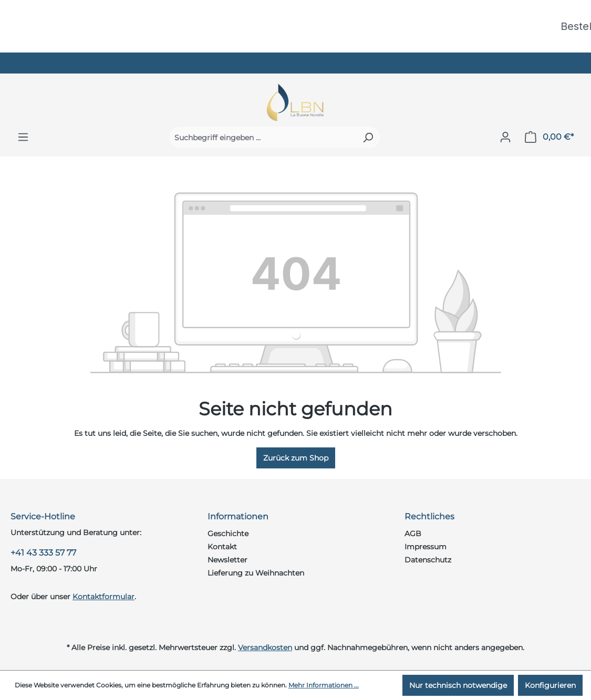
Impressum (426, 547)
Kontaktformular (103, 597)
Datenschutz (428, 560)
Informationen (238, 516)
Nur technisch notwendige (458, 685)
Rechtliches (429, 516)
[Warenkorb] (549, 137)
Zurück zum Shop (296, 458)
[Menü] (23, 137)
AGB (413, 534)
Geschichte (228, 534)
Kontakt (222, 547)
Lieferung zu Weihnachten (256, 573)
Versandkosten (265, 647)
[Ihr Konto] (505, 137)
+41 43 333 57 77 (43, 553)
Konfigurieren (550, 685)
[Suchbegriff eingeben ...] (263, 137)
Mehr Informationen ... (324, 685)
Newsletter (227, 560)
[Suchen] (368, 137)
